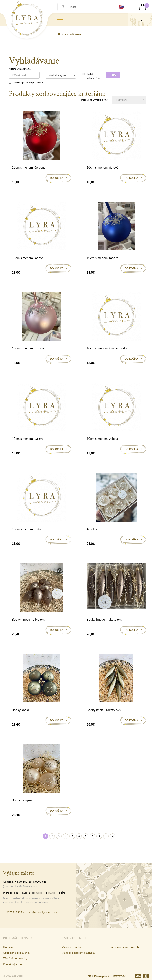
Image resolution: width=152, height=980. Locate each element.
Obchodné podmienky (17, 953)
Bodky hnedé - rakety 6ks (104, 619)
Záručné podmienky (15, 958)
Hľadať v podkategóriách (91, 76)
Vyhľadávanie (73, 34)
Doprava (8, 947)
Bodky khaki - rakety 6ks (104, 710)
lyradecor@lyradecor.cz (42, 912)
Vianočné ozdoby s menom (78, 953)
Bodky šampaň (22, 800)
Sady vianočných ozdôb (124, 947)
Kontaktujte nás (12, 964)
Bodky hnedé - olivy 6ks (28, 619)
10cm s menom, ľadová (28, 258)
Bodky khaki (20, 710)
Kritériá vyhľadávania (20, 69)
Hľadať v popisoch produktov (26, 82)
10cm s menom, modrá (102, 258)
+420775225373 (13, 912)
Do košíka (57, 178)
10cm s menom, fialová (103, 167)
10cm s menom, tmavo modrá (107, 348)
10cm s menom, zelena (102, 439)
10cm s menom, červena (29, 167)
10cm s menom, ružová (28, 348)
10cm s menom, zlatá (26, 529)
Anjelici (92, 529)
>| (113, 836)
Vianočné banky (71, 947)
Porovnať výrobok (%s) (95, 100)
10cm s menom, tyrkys (27, 439)
